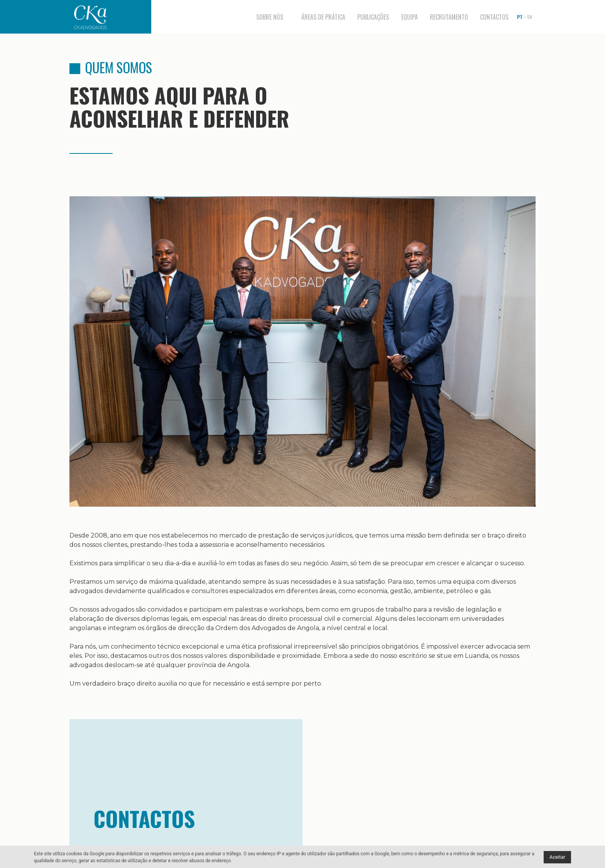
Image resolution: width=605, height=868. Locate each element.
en (530, 17)
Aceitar (557, 857)
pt (520, 17)
